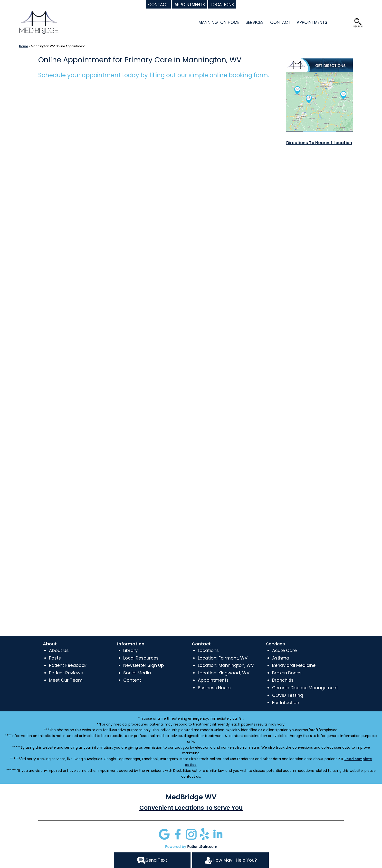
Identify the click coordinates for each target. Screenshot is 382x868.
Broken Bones (287, 673)
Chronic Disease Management (305, 688)
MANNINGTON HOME (219, 22)
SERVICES (255, 22)
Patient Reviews (66, 673)
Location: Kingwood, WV (224, 673)
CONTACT (158, 5)
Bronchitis (283, 680)
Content (132, 680)
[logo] (39, 22)
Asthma (281, 658)
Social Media (137, 673)
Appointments (213, 680)
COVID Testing (288, 695)
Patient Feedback (68, 665)
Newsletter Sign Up (144, 665)
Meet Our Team (66, 680)
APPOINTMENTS (190, 5)
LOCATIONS (222, 5)
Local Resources (141, 658)
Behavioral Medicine (294, 665)
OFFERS (341, 22)
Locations (208, 650)
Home (23, 46)
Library (130, 650)
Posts (55, 658)
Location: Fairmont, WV (223, 658)
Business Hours (214, 688)
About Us (59, 650)
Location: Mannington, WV (226, 665)
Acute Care (284, 650)
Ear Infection (286, 703)
